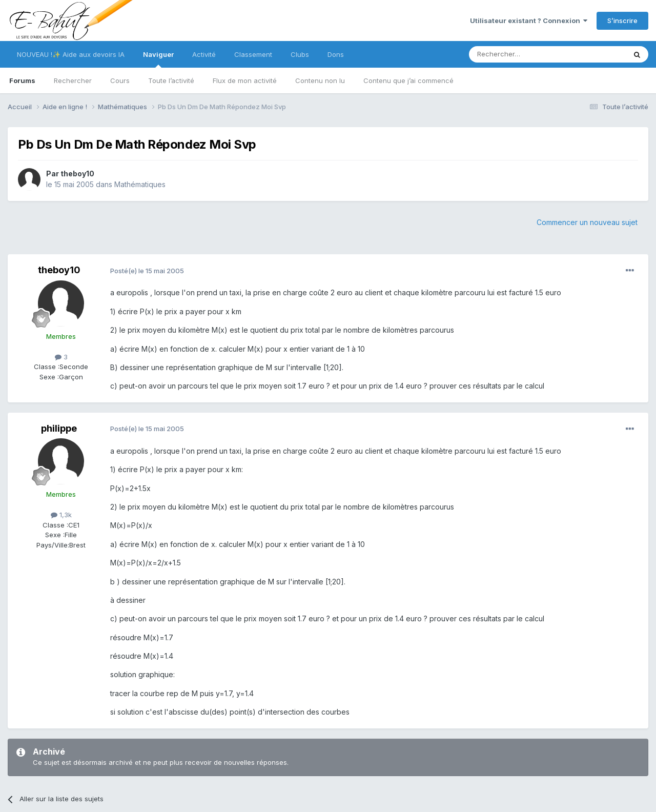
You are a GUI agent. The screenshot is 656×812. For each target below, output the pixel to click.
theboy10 (77, 174)
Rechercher (73, 80)
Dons (336, 54)
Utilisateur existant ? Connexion (529, 21)
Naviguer (158, 59)
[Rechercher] (525, 54)
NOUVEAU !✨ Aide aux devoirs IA (71, 54)
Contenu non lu (320, 80)
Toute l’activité (171, 80)
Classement (253, 54)
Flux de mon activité (245, 80)
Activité (204, 54)
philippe (59, 428)
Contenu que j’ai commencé (408, 80)
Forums (22, 80)
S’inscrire (622, 21)
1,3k (61, 515)
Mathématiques (140, 184)
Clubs (300, 54)
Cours (120, 80)
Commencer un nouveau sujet (587, 222)
